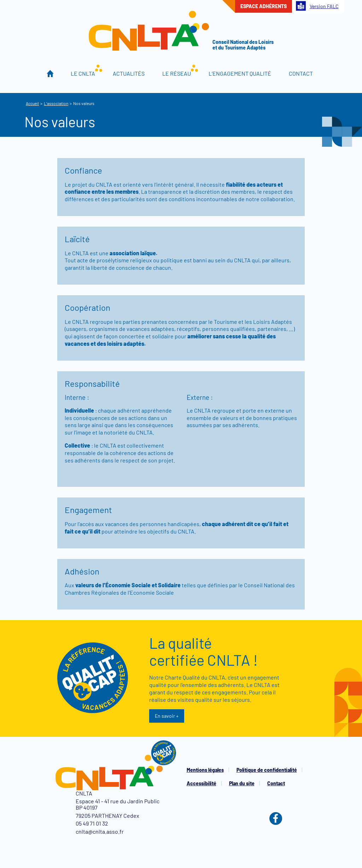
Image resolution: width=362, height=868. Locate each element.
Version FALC (317, 6)
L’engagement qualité (240, 73)
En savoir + (167, 716)
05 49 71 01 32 (92, 823)
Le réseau (177, 73)
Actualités (129, 73)
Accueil (50, 74)
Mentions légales (205, 770)
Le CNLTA (83, 73)
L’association (56, 103)
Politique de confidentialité (267, 770)
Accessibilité (202, 783)
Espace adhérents (264, 6)
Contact (301, 73)
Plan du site (242, 783)
